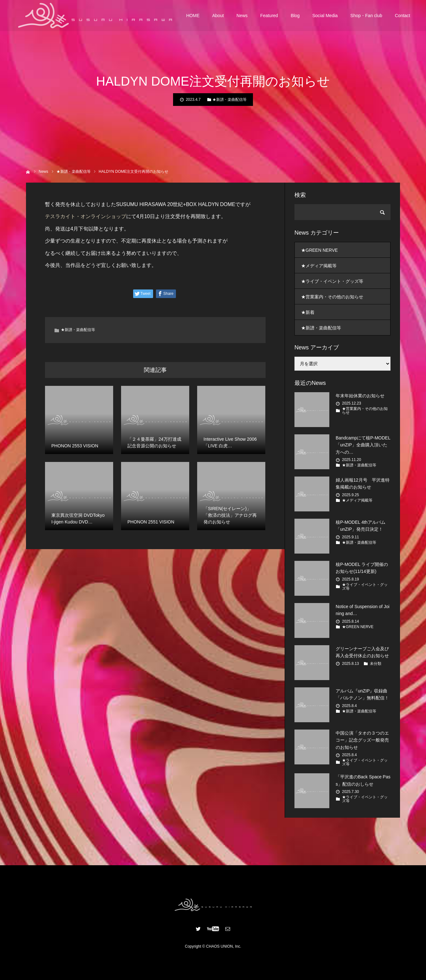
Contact (403, 16)
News (242, 16)
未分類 (376, 664)
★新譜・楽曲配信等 (229, 100)
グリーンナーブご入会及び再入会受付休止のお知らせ (362, 652)
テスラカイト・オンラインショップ (86, 216)
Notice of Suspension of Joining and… (363, 610)
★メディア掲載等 (319, 266)
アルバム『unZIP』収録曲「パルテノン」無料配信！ (362, 694)
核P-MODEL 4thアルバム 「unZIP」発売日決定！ (361, 526)
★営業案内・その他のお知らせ (332, 297)
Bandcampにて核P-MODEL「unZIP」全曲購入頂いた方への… (363, 445)
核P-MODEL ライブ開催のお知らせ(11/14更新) (362, 568)
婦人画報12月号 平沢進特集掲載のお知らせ (363, 484)
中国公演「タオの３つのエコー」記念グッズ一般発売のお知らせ (362, 740)
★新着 (308, 312)
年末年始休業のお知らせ (360, 396)
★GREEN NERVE (319, 250)
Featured (269, 16)
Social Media (325, 16)
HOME (193, 16)
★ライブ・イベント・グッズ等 (332, 281)
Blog (295, 16)
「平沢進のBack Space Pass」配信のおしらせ (363, 780)
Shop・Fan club (366, 16)
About (218, 16)
